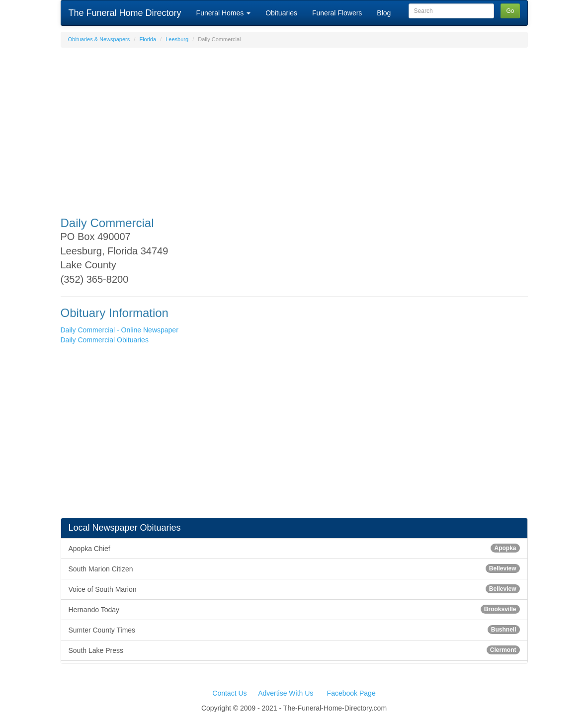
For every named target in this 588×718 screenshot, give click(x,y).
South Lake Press (294, 650)
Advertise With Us (286, 693)
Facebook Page (351, 693)
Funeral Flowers (337, 13)
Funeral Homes (224, 13)
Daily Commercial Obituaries (105, 340)
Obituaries (281, 13)
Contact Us (229, 693)
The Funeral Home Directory (125, 13)
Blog (384, 13)
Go (510, 11)
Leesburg (177, 39)
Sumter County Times (294, 630)
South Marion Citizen (294, 568)
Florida (148, 39)
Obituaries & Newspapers (99, 39)
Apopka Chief (294, 548)
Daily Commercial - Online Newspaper (120, 330)
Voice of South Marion (294, 589)
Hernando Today (294, 609)
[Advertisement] (294, 127)
